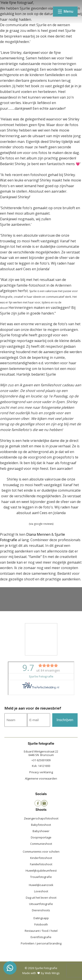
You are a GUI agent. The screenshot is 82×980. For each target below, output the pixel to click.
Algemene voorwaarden (41, 778)
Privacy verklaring (41, 772)
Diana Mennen (38, 534)
